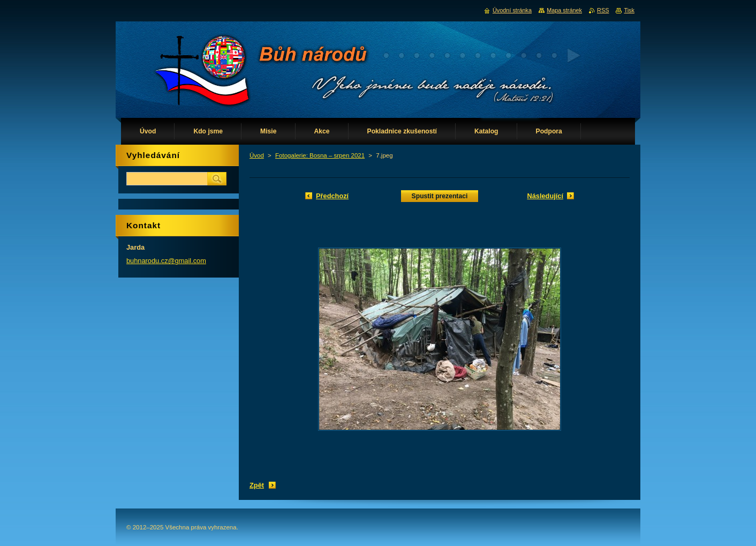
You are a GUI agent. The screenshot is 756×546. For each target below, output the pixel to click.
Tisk (629, 10)
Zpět (257, 485)
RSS (603, 10)
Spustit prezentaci (440, 196)
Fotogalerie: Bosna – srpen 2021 (320, 155)
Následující (545, 196)
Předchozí (332, 196)
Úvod (257, 155)
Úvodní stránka (512, 10)
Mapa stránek (564, 10)
